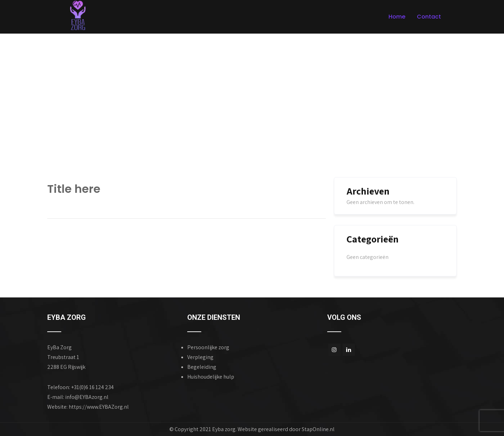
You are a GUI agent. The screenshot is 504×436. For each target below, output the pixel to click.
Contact (429, 17)
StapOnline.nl (318, 429)
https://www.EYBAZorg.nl (99, 407)
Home (397, 17)
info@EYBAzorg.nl (87, 397)
